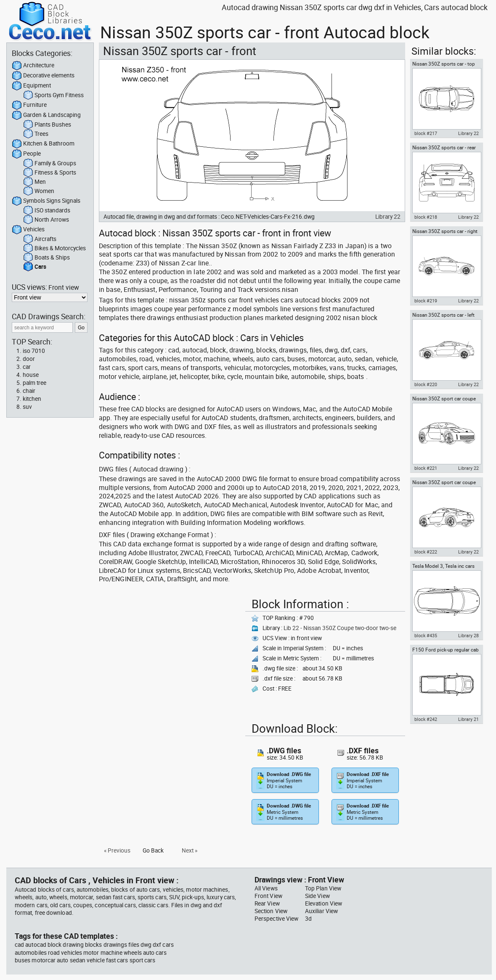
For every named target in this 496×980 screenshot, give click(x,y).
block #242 (426, 719)
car (27, 367)
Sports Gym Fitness (53, 95)
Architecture (33, 66)
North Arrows (46, 220)
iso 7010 (34, 351)
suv (27, 407)
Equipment (31, 86)
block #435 (426, 636)
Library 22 (388, 217)
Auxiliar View (321, 911)
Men (34, 182)
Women (39, 191)
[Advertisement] (170, 654)
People (26, 154)
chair (29, 391)
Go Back (153, 850)
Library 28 (468, 636)
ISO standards (47, 211)
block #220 (426, 384)
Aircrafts (40, 239)
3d (308, 919)
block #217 (426, 133)
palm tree (34, 383)
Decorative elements (43, 76)
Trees (36, 134)
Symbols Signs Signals (46, 201)
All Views (266, 888)
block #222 (426, 552)
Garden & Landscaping (46, 115)
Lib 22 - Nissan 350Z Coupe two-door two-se (340, 628)
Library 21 (468, 719)
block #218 (426, 217)
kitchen (32, 399)
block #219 (426, 301)
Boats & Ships (46, 258)
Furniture (29, 105)
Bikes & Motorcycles (54, 249)
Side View (317, 896)
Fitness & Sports (50, 173)
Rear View (267, 903)
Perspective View (276, 919)
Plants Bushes (47, 125)
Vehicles (28, 230)
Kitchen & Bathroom (43, 144)
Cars (35, 267)
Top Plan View (323, 888)
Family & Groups (50, 164)
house (31, 375)
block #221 (426, 468)
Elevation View (324, 903)
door (29, 359)
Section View (271, 911)
